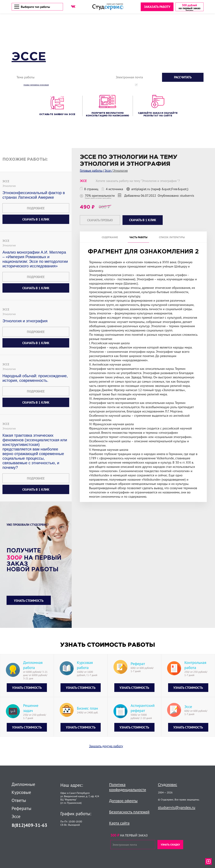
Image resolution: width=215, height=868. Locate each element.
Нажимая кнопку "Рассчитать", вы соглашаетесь (172, 85)
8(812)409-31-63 (30, 825)
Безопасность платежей (129, 812)
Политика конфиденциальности (128, 787)
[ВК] (73, 7)
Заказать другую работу (106, 747)
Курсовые (21, 792)
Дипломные (23, 784)
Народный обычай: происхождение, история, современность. (35, 379)
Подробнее (36, 209)
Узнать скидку (170, 845)
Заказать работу (157, 7)
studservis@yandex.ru (177, 807)
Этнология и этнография (25, 321)
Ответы (19, 800)
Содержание (110, 238)
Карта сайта (119, 823)
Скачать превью (100, 221)
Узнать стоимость (29, 601)
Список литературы (172, 238)
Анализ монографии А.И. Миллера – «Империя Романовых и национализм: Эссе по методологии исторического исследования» (35, 260)
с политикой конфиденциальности (190, 85)
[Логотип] (108, 7)
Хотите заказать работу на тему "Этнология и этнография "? (138, 181)
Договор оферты (123, 801)
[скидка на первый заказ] (189, 7)
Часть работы (138, 238)
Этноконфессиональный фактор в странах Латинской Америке (34, 195)
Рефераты (22, 808)
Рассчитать (183, 78)
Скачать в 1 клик (36, 220)
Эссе (29, 57)
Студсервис (168, 784)
